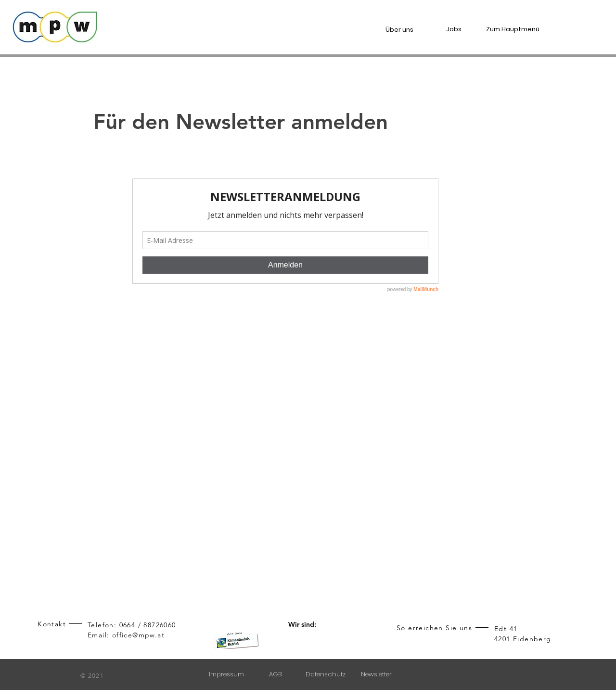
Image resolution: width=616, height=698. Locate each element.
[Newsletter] (377, 674)
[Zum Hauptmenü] (517, 29)
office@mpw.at (138, 635)
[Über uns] (404, 30)
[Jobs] (458, 29)
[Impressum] (227, 674)
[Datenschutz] (327, 674)
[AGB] (276, 674)
